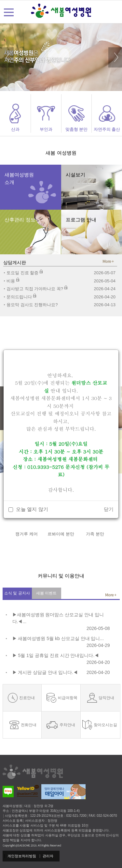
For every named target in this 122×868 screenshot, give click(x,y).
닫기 (109, 509)
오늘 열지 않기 (32, 509)
